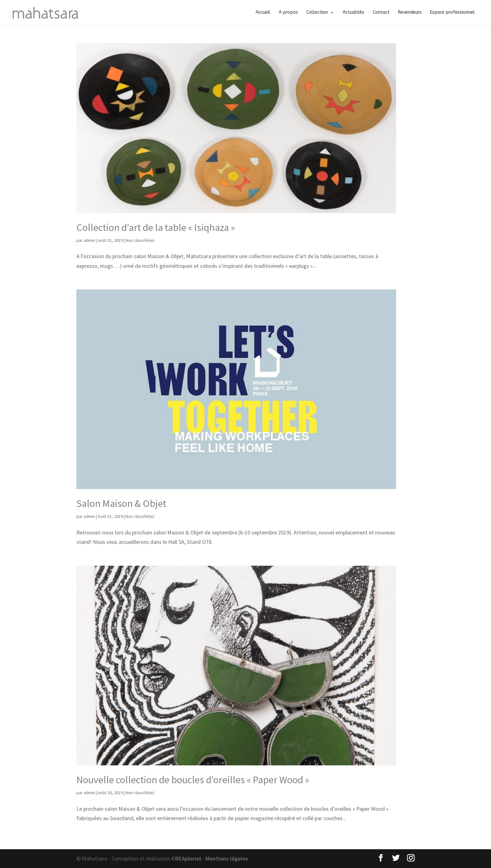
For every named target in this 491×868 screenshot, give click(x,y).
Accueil (263, 13)
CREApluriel (186, 858)
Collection (317, 13)
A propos (288, 13)
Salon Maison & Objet (121, 503)
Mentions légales (227, 858)
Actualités (353, 13)
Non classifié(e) (140, 240)
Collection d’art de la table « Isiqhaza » (156, 227)
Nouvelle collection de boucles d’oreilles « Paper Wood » (193, 780)
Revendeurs (410, 13)
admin (89, 240)
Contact (381, 13)
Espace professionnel (452, 13)
